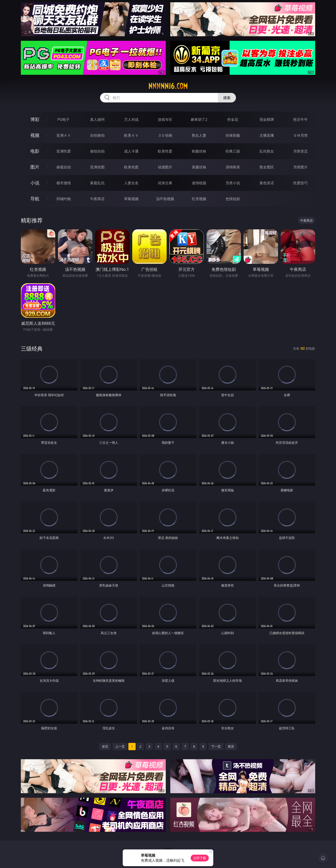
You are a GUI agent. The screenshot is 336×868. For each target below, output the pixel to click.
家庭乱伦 (97, 183)
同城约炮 (64, 199)
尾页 (231, 746)
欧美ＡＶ (131, 135)
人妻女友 (131, 183)
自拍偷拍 (97, 135)
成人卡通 (131, 151)
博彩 (35, 119)
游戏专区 (165, 119)
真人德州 (97, 119)
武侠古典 (165, 183)
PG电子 (64, 119)
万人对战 (131, 119)
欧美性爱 (165, 151)
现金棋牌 (267, 119)
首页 (105, 746)
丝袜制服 (233, 135)
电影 (35, 151)
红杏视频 (199, 199)
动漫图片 (165, 167)
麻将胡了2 (199, 119)
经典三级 (233, 151)
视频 (35, 135)
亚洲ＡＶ (64, 135)
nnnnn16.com (168, 86)
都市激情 (64, 183)
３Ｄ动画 (165, 135)
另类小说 (233, 183)
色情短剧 (233, 199)
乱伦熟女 (267, 151)
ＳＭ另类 (300, 135)
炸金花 (233, 119)
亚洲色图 (97, 167)
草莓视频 (131, 199)
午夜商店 (97, 199)
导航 (35, 199)
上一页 (120, 746)
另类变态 (300, 151)
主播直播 (267, 135)
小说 (35, 183)
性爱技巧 (300, 183)
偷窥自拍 (64, 167)
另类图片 (300, 167)
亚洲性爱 (64, 151)
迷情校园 (199, 183)
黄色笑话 (267, 183)
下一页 (216, 746)
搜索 (227, 98)
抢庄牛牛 (300, 119)
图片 (35, 167)
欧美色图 (131, 167)
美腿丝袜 (199, 167)
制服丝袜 (199, 151)
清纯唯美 (233, 167)
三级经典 (32, 348)
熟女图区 (267, 167)
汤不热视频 (165, 199)
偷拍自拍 (97, 151)
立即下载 (200, 858)
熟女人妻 (199, 135)
